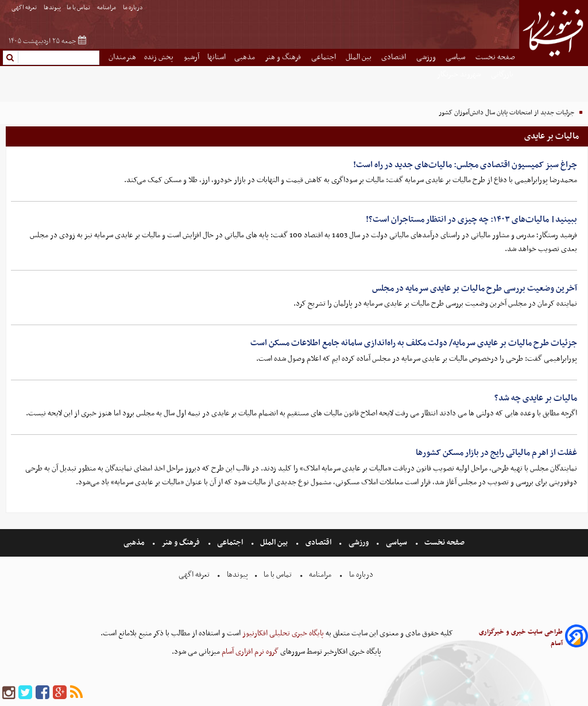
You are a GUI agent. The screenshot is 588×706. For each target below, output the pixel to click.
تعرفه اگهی (25, 8)
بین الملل (359, 57)
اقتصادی (394, 57)
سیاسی (456, 57)
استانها (216, 57)
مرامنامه (107, 8)
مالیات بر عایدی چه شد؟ (536, 398)
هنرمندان (122, 57)
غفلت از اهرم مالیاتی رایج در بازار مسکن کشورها (496, 453)
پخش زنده (160, 57)
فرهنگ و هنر (284, 57)
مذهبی (245, 57)
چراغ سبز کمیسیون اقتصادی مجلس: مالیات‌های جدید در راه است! (465, 165)
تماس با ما (79, 8)
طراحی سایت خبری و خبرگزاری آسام (521, 638)
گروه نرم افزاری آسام (249, 652)
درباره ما (134, 8)
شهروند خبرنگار (460, 74)
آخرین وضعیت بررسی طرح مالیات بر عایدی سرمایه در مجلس (475, 288)
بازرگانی (503, 74)
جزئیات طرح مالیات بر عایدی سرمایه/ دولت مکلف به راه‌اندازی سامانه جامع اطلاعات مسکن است (414, 343)
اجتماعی (324, 57)
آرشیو (192, 57)
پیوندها (52, 8)
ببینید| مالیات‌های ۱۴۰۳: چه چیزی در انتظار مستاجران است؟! (471, 219)
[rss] (76, 693)
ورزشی (427, 57)
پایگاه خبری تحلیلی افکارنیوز (282, 633)
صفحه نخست (495, 57)
